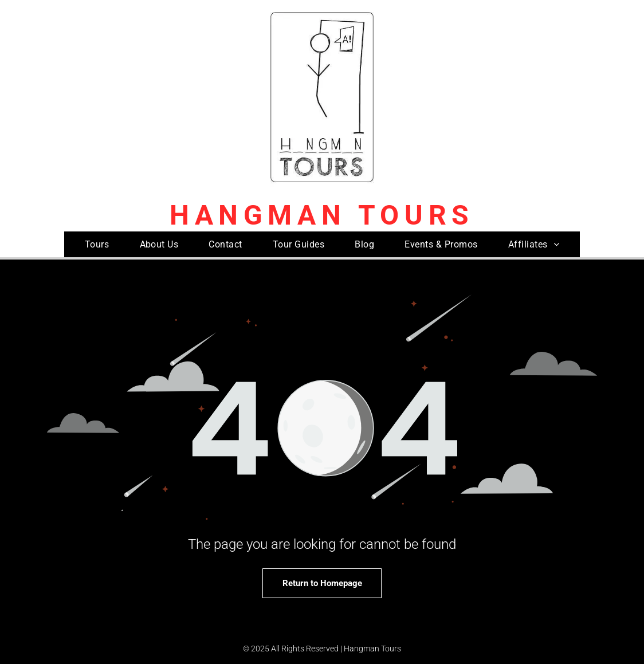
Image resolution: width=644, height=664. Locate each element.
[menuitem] (97, 244)
